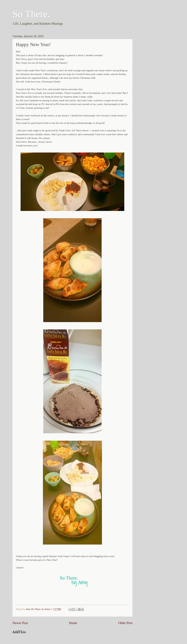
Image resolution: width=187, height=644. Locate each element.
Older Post (125, 623)
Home (73, 623)
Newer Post (20, 623)
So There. (31, 14)
